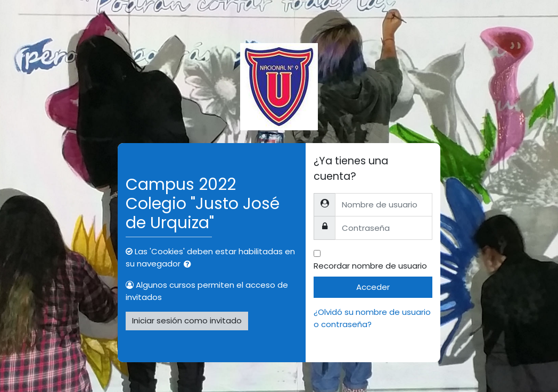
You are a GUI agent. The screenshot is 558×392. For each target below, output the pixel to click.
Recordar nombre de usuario (370, 266)
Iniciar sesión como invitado (187, 320)
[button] (190, 265)
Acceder (373, 287)
